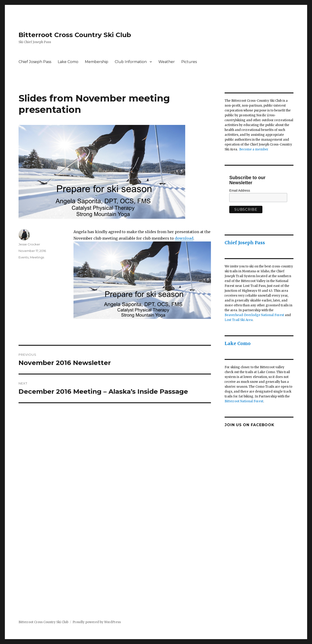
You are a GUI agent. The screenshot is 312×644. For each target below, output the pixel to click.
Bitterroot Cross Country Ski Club (75, 35)
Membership (97, 62)
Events (24, 257)
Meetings (37, 257)
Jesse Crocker (29, 244)
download (184, 238)
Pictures (189, 62)
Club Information (131, 62)
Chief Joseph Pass (35, 62)
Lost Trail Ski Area (239, 320)
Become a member (254, 149)
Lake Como (68, 62)
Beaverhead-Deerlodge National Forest (254, 315)
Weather (167, 62)
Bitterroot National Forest (244, 401)
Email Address (240, 190)
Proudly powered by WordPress (97, 622)
